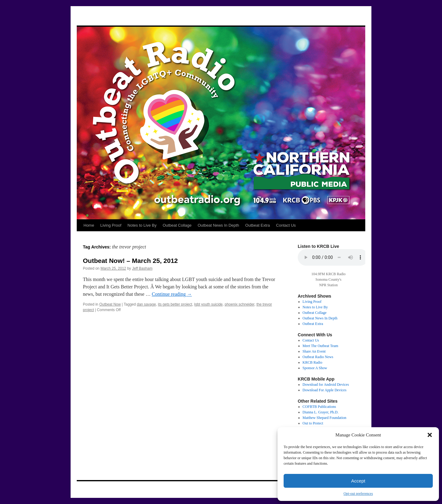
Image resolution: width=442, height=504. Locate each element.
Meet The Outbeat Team (320, 346)
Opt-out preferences (358, 494)
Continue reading (172, 294)
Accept (358, 481)
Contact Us (286, 225)
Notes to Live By (142, 225)
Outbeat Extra (258, 225)
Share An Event (314, 351)
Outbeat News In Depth (218, 225)
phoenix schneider (240, 304)
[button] (430, 435)
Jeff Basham (142, 268)
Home (89, 225)
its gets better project (175, 304)
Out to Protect (313, 423)
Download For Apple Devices (325, 390)
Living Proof (111, 225)
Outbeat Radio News (318, 357)
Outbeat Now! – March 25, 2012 (130, 261)
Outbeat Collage (177, 225)
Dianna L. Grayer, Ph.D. (321, 412)
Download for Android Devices (326, 385)
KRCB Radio (312, 362)
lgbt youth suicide (209, 304)
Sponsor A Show (315, 368)
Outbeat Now (110, 304)
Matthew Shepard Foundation (325, 418)
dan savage (146, 304)
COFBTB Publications (319, 407)
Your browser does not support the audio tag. (333, 257)
